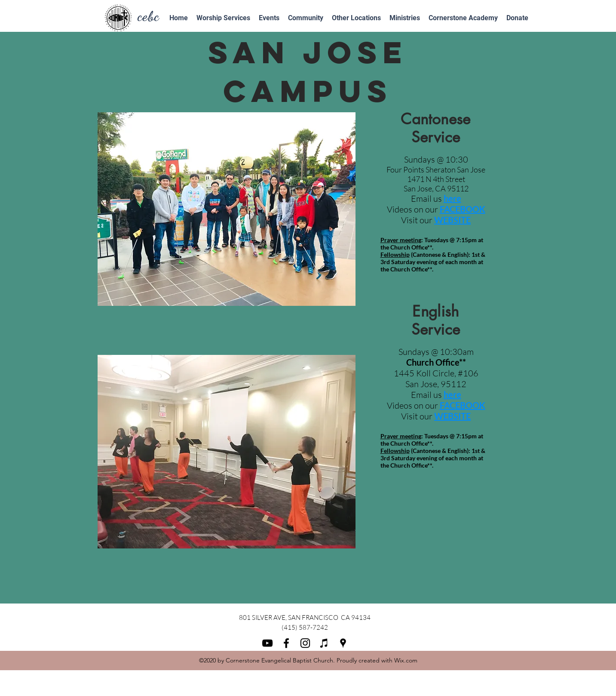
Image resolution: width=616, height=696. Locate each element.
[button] (306, 18)
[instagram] (305, 643)
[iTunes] (324, 643)
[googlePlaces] (343, 643)
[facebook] (286, 643)
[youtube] (267, 643)
